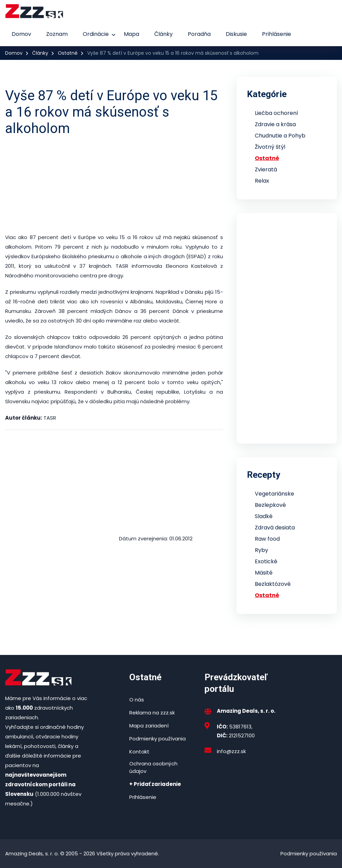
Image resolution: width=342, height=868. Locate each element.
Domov (21, 34)
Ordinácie (96, 34)
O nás (137, 700)
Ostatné (68, 53)
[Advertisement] (114, 185)
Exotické (266, 561)
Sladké (264, 516)
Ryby (261, 550)
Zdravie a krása (275, 124)
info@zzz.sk (231, 751)
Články (163, 34)
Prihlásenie (277, 34)
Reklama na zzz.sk (152, 713)
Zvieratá (266, 169)
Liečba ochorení (277, 113)
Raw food (267, 539)
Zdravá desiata (275, 528)
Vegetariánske (274, 494)
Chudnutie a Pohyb (280, 136)
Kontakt (139, 752)
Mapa (131, 34)
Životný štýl (270, 147)
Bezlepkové (270, 505)
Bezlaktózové (273, 584)
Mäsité (264, 573)
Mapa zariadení (149, 726)
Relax (262, 181)
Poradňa (199, 34)
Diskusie (236, 34)
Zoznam (57, 34)
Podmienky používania (157, 739)
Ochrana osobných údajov (153, 767)
